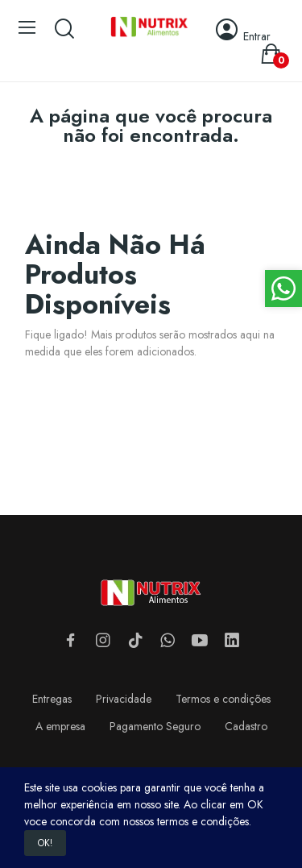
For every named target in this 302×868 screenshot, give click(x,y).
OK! (45, 843)
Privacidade (124, 699)
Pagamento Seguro (155, 726)
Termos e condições (223, 699)
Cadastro (246, 726)
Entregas (52, 699)
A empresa (60, 726)
